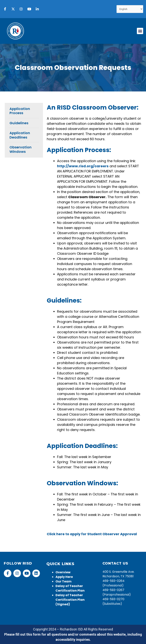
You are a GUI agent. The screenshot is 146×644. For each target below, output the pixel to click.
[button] (140, 31)
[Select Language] (130, 9)
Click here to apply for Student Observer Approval (92, 534)
